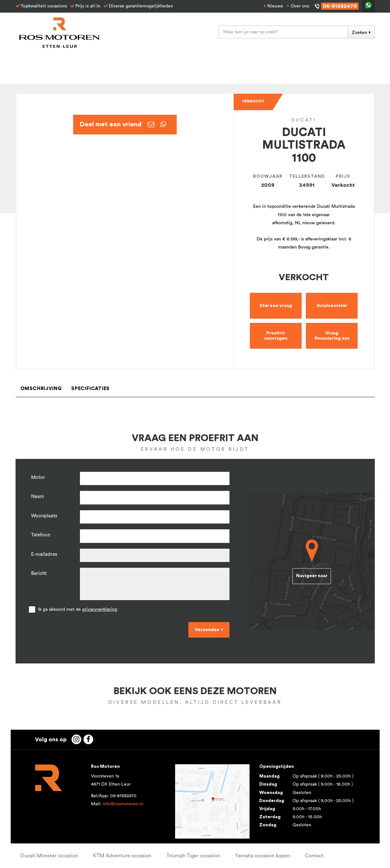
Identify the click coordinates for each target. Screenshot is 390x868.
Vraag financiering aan (332, 336)
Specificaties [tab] (90, 389)
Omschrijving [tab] (41, 389)
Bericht (39, 573)
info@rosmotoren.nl (123, 804)
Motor (38, 477)
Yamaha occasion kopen (262, 856)
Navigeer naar (312, 576)
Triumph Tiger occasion (193, 856)
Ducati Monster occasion (49, 856)
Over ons (300, 6)
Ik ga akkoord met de (78, 609)
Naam (38, 497)
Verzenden (207, 630)
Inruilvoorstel (332, 306)
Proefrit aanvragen (276, 336)
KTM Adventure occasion (122, 856)
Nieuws (275, 6)
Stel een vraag (276, 306)
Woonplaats (44, 516)
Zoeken (360, 33)
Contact (314, 856)
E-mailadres (44, 554)
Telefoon (41, 535)
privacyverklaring (100, 609)
